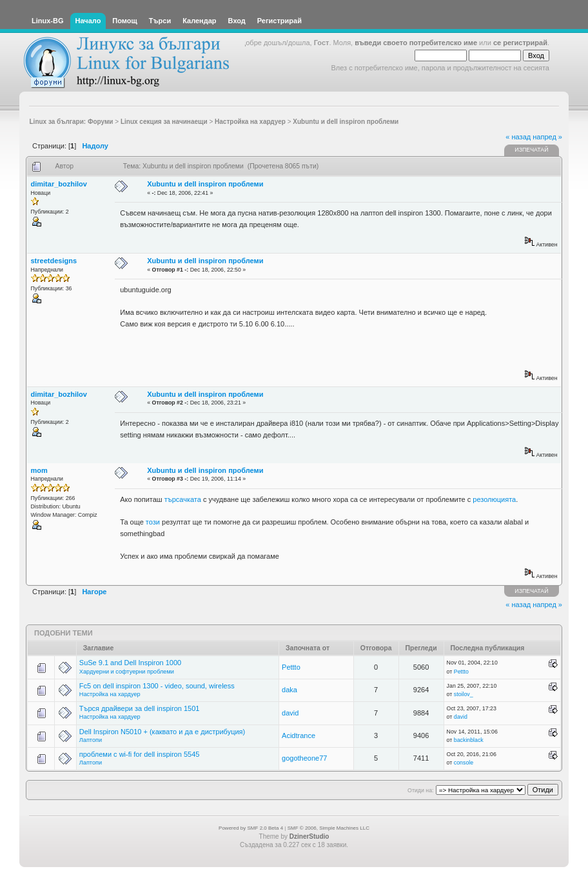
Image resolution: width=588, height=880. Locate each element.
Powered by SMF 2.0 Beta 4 (251, 828)
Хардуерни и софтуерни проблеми (127, 672)
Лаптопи (91, 740)
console (464, 763)
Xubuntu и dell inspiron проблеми (205, 184)
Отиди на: (420, 790)
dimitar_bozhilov (59, 184)
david (290, 713)
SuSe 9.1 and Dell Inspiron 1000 (130, 663)
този (153, 522)
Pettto (291, 667)
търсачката (183, 499)
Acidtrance (299, 735)
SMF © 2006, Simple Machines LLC (328, 828)
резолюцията (494, 499)
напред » (547, 137)
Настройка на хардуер (110, 694)
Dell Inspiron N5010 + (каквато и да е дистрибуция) (162, 732)
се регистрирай (520, 43)
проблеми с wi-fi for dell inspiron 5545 (140, 754)
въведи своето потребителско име (416, 43)
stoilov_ (464, 694)
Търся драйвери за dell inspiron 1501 (140, 708)
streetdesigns (54, 261)
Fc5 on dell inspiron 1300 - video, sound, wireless (157, 686)
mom (39, 470)
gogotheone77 (304, 758)
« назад (518, 137)
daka (289, 690)
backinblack (469, 740)
